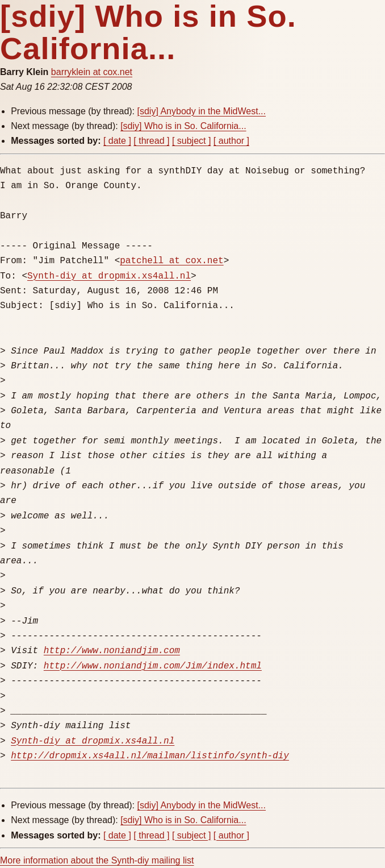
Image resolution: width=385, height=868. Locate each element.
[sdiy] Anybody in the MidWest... (202, 111)
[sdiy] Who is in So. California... (183, 126)
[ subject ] (191, 141)
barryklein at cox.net (92, 72)
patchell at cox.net (171, 261)
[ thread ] (151, 141)
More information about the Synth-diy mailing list (97, 860)
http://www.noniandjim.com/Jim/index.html (153, 666)
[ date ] (117, 141)
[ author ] (231, 141)
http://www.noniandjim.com (112, 651)
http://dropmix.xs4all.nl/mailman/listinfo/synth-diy (150, 756)
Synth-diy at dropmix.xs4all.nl (109, 276)
